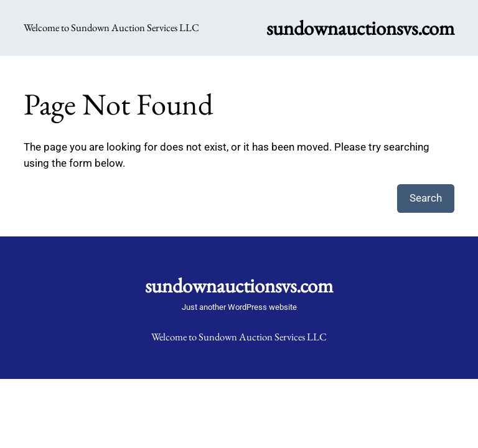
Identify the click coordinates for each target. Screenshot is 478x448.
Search (426, 198)
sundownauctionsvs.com (360, 28)
